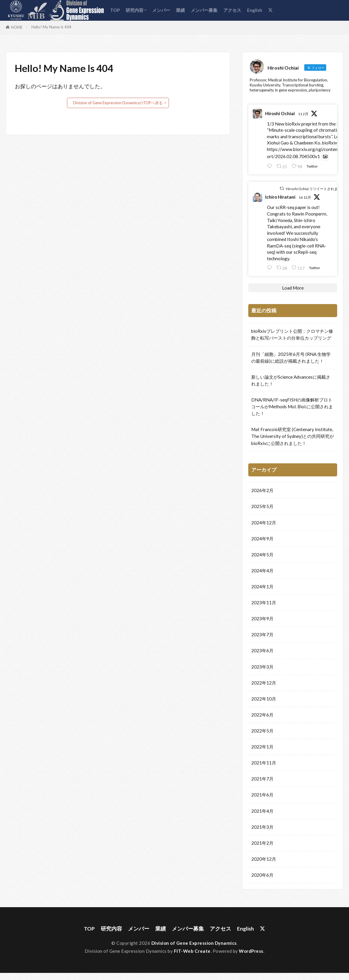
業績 (180, 10)
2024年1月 (262, 586)
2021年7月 (262, 778)
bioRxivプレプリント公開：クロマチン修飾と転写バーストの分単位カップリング (292, 334)
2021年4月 (262, 811)
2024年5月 (262, 554)
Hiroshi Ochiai (280, 113)
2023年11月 (264, 602)
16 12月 (305, 197)
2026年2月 (262, 490)
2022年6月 (262, 714)
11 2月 (303, 114)
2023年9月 (262, 618)
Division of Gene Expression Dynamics (194, 943)
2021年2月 (262, 843)
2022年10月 (264, 698)
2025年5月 (262, 506)
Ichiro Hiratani (280, 197)
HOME (17, 27)
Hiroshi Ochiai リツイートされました (315, 188)
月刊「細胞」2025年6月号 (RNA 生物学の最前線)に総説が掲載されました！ (291, 357)
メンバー (161, 10)
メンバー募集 (204, 10)
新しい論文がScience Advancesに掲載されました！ (291, 380)
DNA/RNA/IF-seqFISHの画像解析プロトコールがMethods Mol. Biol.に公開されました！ (292, 406)
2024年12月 (264, 522)
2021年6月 (262, 794)
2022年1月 (262, 746)
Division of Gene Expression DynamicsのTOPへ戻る (118, 103)
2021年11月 (264, 762)
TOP (115, 10)
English (255, 10)
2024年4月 (262, 570)
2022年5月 (262, 730)
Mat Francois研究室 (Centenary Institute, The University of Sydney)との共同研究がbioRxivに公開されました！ (293, 436)
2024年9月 (262, 538)
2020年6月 (262, 875)
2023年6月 (262, 650)
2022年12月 (264, 682)
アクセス (232, 10)
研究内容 (135, 10)
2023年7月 (262, 634)
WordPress (251, 951)
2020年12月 (264, 859)
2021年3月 (262, 827)
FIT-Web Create (192, 951)
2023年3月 (262, 666)
